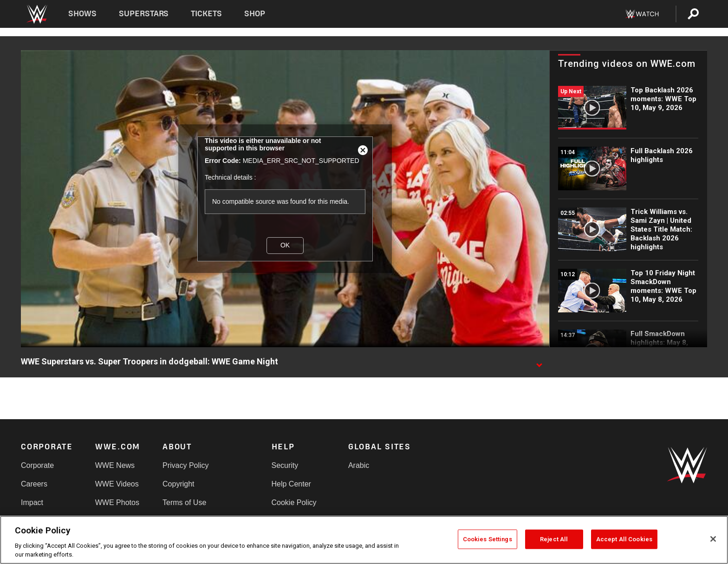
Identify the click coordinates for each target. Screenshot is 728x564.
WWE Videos (117, 484)
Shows (82, 14)
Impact (32, 502)
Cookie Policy (294, 502)
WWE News (115, 465)
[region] (364, 540)
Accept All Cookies (624, 539)
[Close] (713, 539)
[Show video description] (539, 362)
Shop (255, 14)
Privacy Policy (186, 465)
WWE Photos (117, 502)
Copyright (178, 484)
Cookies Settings (487, 539)
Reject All (554, 539)
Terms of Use (184, 502)
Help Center (291, 484)
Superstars (144, 14)
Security (285, 465)
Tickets (206, 14)
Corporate (37, 465)
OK (285, 245)
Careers (34, 484)
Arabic (359, 465)
